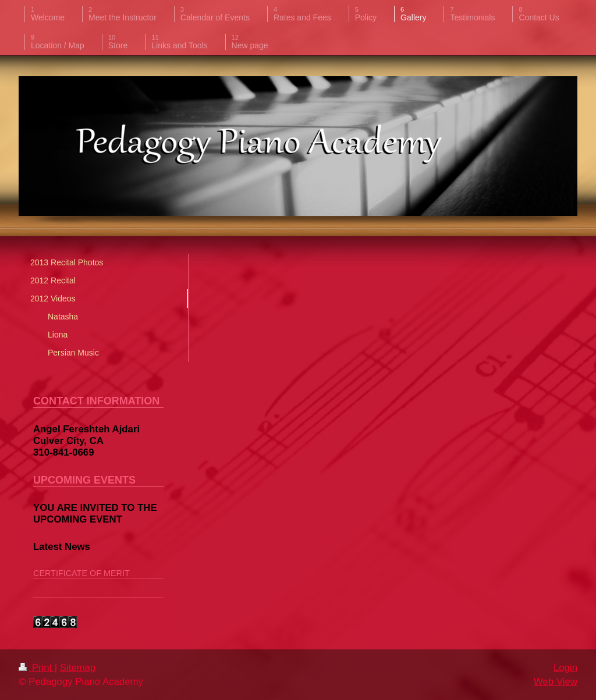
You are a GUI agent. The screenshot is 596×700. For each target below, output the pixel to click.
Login (565, 668)
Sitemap (78, 668)
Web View (556, 682)
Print (37, 668)
